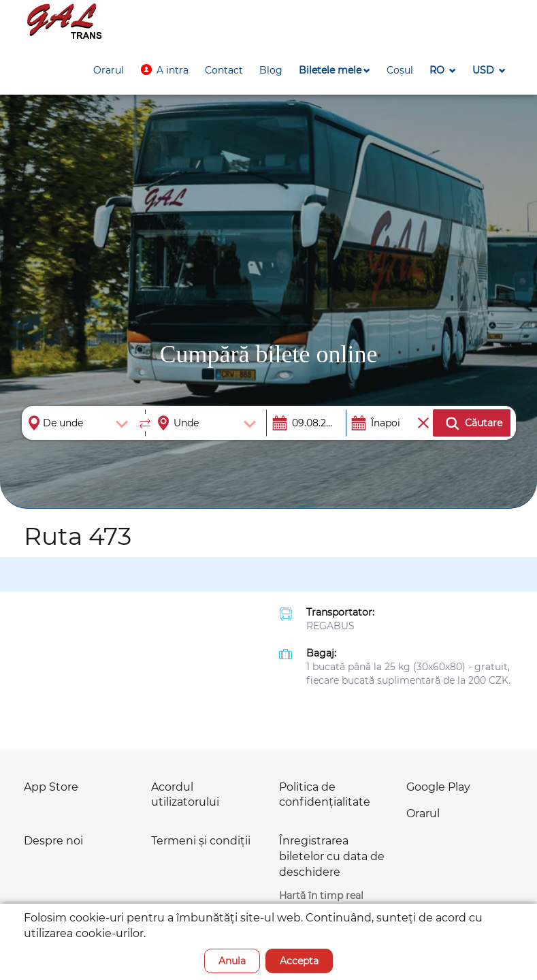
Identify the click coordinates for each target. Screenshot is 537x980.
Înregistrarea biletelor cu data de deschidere (332, 856)
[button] (164, 70)
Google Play (438, 787)
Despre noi (53, 841)
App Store (51, 787)
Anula (232, 961)
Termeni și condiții (201, 841)
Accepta (299, 961)
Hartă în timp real (321, 896)
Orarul (423, 813)
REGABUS (330, 626)
